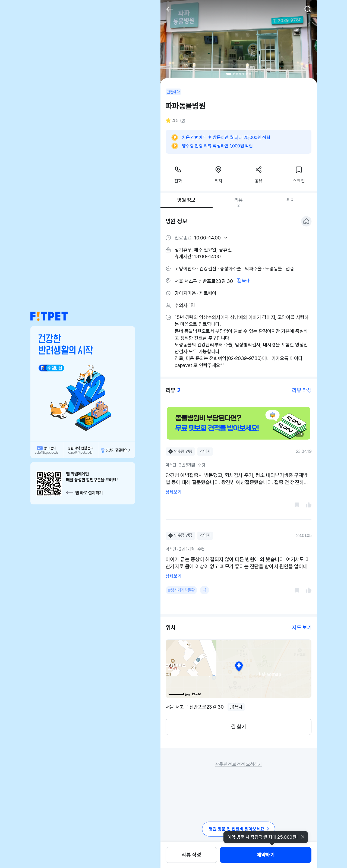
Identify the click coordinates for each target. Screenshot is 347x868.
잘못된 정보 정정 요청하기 (238, 764)
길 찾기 (238, 727)
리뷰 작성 (191, 855)
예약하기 (266, 855)
